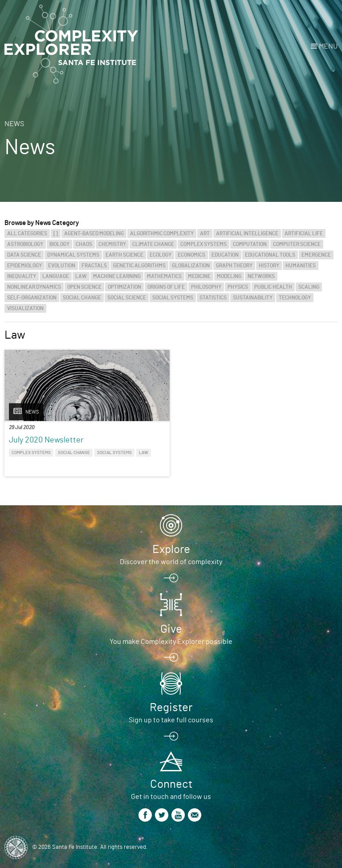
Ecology (161, 255)
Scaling (309, 287)
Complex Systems (204, 244)
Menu (328, 46)
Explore (171, 549)
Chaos (84, 244)
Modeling (229, 276)
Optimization (124, 287)
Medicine (199, 276)
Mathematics (164, 276)
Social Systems (173, 298)
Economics (191, 255)
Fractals (94, 266)
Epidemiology (24, 266)
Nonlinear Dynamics (34, 287)
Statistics (213, 298)
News (14, 124)
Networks (261, 276)
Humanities (301, 266)
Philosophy (206, 287)
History (269, 266)
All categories (27, 233)
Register (171, 708)
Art (205, 233)
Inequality (22, 276)
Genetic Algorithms (139, 266)
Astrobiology (25, 244)
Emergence (316, 255)
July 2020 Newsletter (46, 440)
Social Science (127, 298)
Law (81, 276)
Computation (250, 244)
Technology (295, 298)
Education (225, 255)
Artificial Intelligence (247, 233)
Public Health (273, 287)
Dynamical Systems (73, 255)
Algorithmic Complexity (162, 233)
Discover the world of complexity (171, 562)
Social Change (82, 298)
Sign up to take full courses (171, 720)
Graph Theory (234, 266)
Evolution (62, 266)
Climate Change (153, 244)
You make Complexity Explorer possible (171, 642)
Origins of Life (166, 287)
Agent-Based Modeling (94, 233)
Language (56, 276)
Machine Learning (117, 276)
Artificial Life (304, 233)
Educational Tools (270, 255)
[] (56, 233)
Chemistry (112, 244)
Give (171, 629)
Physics (238, 287)
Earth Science (124, 255)
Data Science (24, 255)
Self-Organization (32, 298)
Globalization (191, 266)
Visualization (25, 308)
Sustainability (253, 298)
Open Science (84, 287)
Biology (59, 244)
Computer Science (297, 244)
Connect (171, 784)
